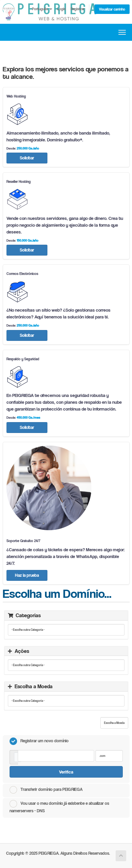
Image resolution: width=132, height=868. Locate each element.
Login (61, 9)
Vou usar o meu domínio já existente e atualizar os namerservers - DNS (59, 807)
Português (42, 9)
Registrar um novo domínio (39, 741)
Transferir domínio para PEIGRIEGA (46, 790)
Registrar (77, 9)
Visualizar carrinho (112, 9)
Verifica (66, 772)
